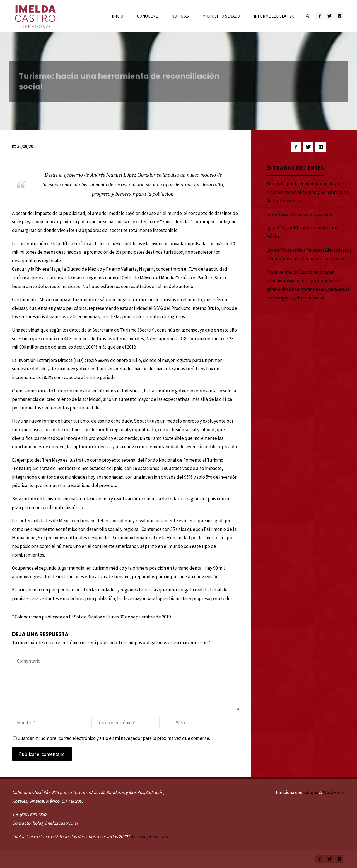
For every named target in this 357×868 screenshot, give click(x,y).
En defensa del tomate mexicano (299, 214)
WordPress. (334, 792)
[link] (307, 16)
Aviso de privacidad (149, 836)
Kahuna (310, 792)
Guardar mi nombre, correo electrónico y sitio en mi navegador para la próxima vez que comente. (112, 738)
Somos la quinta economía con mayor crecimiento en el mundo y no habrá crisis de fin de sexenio (307, 192)
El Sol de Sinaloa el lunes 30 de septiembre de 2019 (120, 617)
